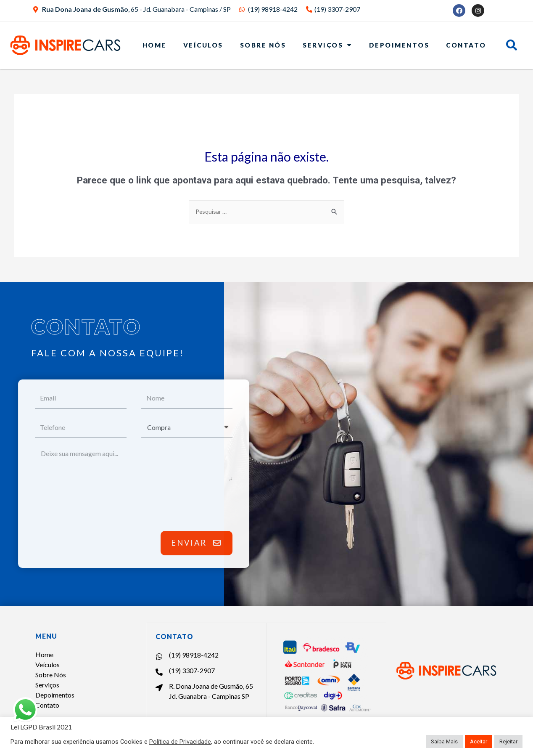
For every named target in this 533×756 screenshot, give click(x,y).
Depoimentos (399, 45)
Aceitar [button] (479, 741)
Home (154, 45)
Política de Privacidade (180, 742)
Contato (466, 45)
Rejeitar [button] (508, 741)
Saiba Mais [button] (444, 741)
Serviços (327, 45)
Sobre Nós (263, 45)
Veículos (203, 45)
